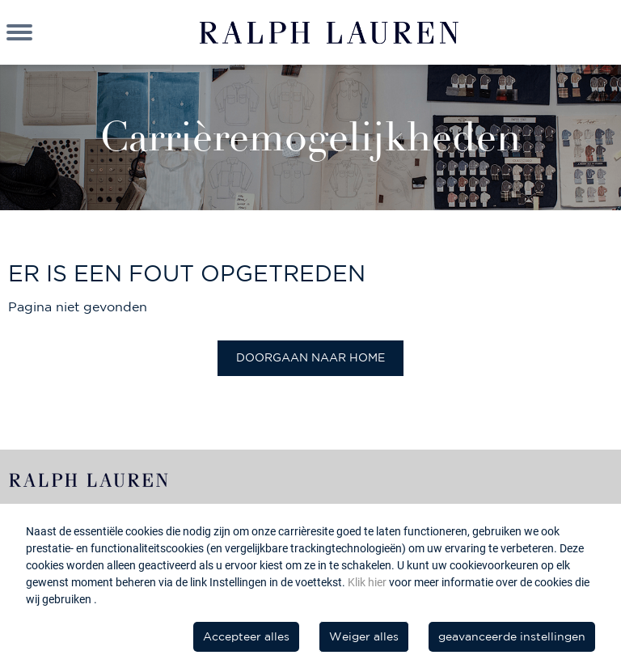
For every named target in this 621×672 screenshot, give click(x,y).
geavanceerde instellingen (512, 636)
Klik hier (368, 582)
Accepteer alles (246, 636)
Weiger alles (364, 636)
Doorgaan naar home (310, 357)
